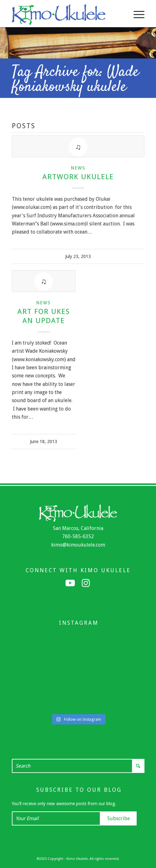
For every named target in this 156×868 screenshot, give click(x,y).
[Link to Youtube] (70, 583)
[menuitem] (136, 14)
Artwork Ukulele (78, 177)
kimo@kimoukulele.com (78, 545)
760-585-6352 (78, 536)
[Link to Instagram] (86, 583)
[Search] (78, 766)
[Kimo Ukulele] (65, 14)
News (78, 168)
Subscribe (119, 818)
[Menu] (136, 14)
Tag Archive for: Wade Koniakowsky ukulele (75, 80)
